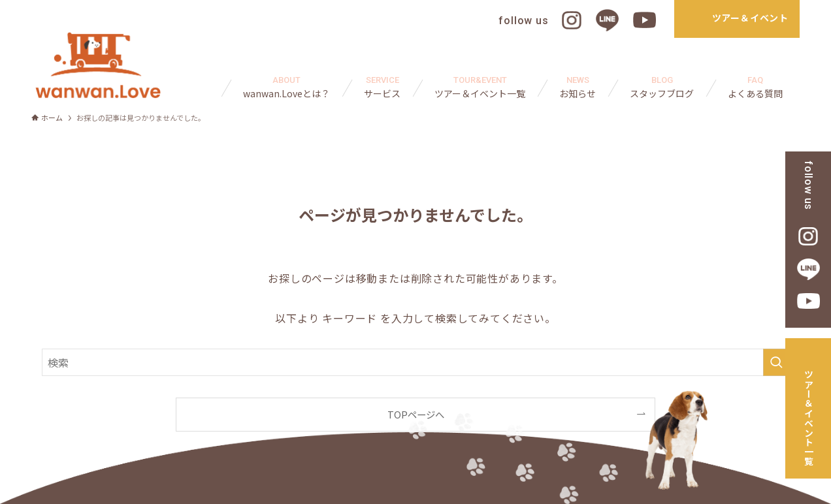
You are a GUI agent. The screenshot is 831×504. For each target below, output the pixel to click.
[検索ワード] (415, 362)
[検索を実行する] (776, 362)
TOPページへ (416, 414)
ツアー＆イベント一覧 (809, 418)
